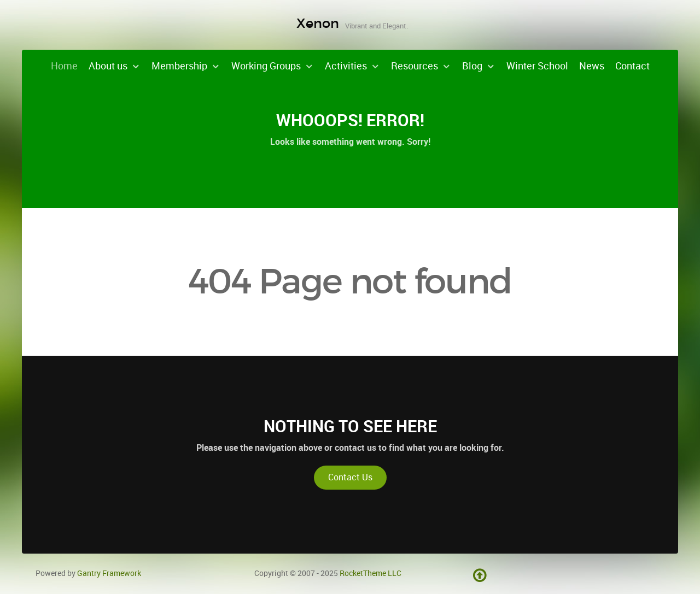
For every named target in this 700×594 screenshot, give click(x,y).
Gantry (109, 573)
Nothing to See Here (350, 426)
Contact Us (350, 477)
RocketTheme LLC (371, 573)
